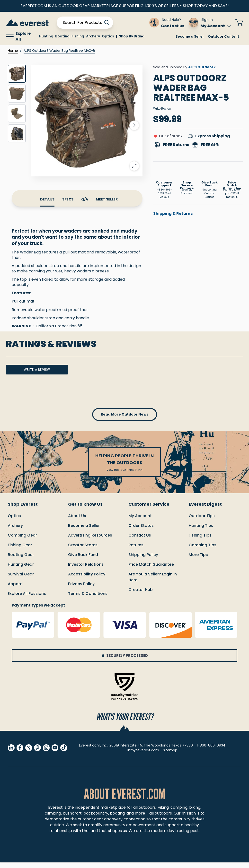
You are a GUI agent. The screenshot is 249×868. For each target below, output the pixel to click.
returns (136, 551)
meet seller (107, 199)
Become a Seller (190, 36)
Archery (15, 531)
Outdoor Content (224, 36)
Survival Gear (21, 580)
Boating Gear (21, 560)
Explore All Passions (27, 599)
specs (68, 199)
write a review (37, 375)
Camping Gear (22, 541)
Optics (14, 521)
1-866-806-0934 (211, 751)
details (47, 199)
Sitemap (170, 756)
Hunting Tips (201, 531)
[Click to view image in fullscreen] (87, 121)
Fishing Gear (20, 551)
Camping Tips (203, 551)
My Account (216, 26)
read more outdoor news (125, 420)
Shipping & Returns (173, 213)
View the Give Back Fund (124, 476)
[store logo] (27, 22)
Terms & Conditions (88, 599)
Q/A (85, 199)
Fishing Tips (200, 541)
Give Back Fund (83, 560)
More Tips (198, 560)
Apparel (16, 589)
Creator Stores (83, 551)
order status (141, 531)
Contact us (140, 541)
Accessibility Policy (87, 580)
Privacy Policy (81, 589)
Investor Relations (86, 570)
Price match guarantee (151, 570)
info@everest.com (143, 756)
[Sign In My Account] (210, 23)
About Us (77, 521)
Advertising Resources (90, 541)
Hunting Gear (21, 570)
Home (13, 51)
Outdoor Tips (202, 521)
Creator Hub (141, 595)
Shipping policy (143, 560)
